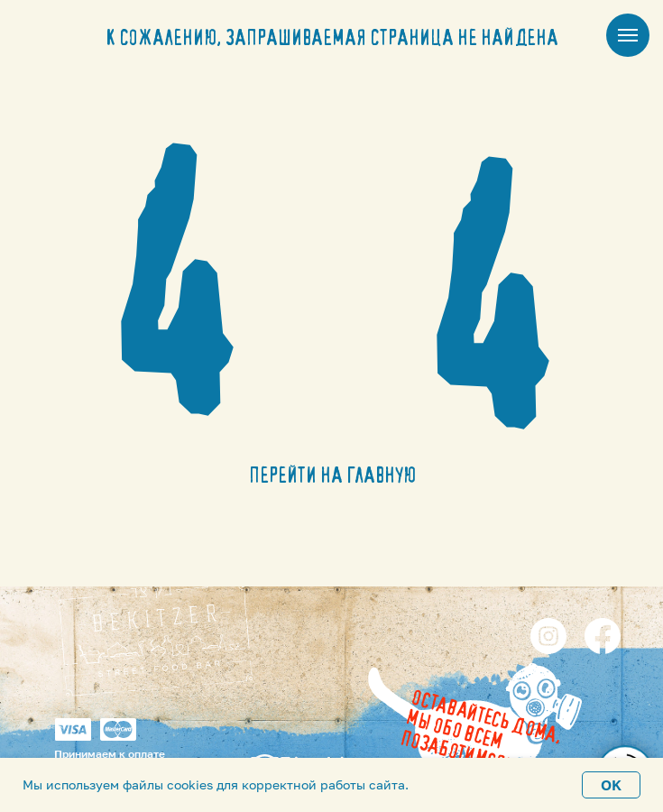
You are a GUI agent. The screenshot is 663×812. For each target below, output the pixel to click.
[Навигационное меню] (628, 35)
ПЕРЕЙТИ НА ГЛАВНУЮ (332, 476)
